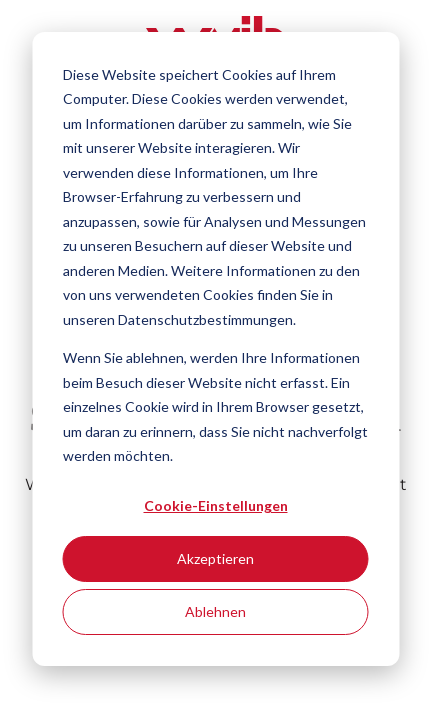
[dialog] (215, 349)
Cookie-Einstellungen (216, 505)
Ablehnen (215, 611)
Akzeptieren (215, 558)
